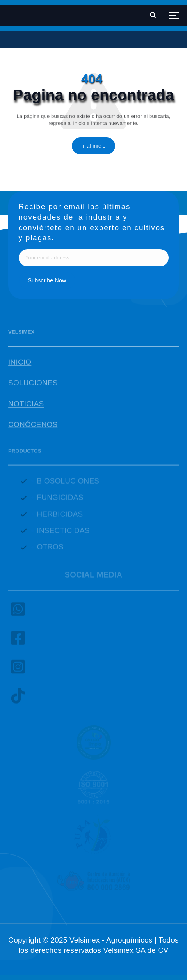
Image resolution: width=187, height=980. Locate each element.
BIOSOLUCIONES (68, 483)
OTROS (50, 549)
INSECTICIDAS (63, 532)
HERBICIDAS (60, 516)
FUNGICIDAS (60, 499)
